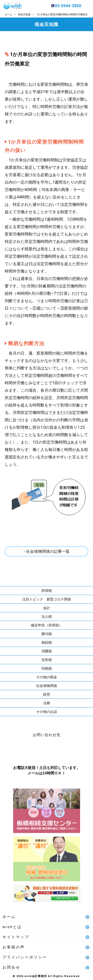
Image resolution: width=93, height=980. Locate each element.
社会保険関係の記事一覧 (48, 551)
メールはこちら (62, 750)
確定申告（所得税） (47, 625)
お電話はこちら (32, 750)
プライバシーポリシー (46, 957)
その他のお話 (47, 712)
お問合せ (46, 967)
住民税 (47, 660)
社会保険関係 (47, 686)
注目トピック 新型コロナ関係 (47, 599)
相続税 (47, 642)
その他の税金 (47, 677)
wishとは (46, 927)
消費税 (47, 651)
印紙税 (47, 668)
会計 (47, 608)
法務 (47, 703)
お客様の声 (46, 947)
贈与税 (47, 634)
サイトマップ (46, 937)
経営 (47, 694)
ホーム (46, 917)
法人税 (47, 617)
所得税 (47, 591)
